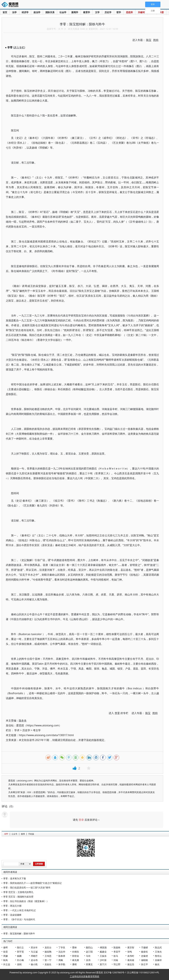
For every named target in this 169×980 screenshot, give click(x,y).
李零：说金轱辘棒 (12, 915)
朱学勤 (62, 964)
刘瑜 (116, 960)
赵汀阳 (89, 952)
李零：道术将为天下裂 (15, 878)
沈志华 (62, 952)
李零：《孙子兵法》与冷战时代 (19, 919)
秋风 (6, 960)
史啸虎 (145, 956)
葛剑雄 (131, 960)
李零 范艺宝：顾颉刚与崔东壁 (18, 897)
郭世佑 (76, 956)
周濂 (6, 956)
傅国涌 (103, 947)
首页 (5, 12)
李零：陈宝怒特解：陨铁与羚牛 (19, 933)
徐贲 (6, 952)
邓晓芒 (34, 956)
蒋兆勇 (76, 960)
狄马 (116, 956)
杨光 (157, 964)
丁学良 (62, 947)
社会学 (63, 12)
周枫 (61, 960)
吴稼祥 (158, 960)
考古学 (37, 730)
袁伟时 (131, 956)
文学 (97, 12)
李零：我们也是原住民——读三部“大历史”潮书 (27, 888)
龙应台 (48, 947)
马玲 (88, 956)
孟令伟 (34, 960)
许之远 (7, 964)
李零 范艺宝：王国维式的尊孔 (18, 892)
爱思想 (11, 5)
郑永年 (34, 947)
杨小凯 (34, 964)
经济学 (25, 12)
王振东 (103, 956)
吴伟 (88, 960)
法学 (14, 12)
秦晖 (6, 947)
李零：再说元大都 (12, 906)
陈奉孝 (62, 956)
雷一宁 (48, 960)
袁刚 (19, 964)
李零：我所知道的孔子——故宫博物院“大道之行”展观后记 (32, 883)
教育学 (87, 12)
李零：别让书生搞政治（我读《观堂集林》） (26, 901)
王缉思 (48, 956)
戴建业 (103, 952)
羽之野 (117, 964)
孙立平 (145, 964)
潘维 (74, 964)
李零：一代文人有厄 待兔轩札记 (19, 910)
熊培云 (158, 956)
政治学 (37, 12)
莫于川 (103, 964)
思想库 (129, 12)
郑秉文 (89, 964)
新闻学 (75, 12)
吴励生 (48, 964)
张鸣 (130, 952)
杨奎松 (145, 952)
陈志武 (158, 947)
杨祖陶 (48, 952)
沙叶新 (103, 960)
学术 (17, 730)
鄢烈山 (89, 947)
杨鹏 (19, 956)
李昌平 (117, 952)
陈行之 (20, 947)
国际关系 (50, 12)
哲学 (119, 12)
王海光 (158, 952)
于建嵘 (145, 947)
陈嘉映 (117, 947)
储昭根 (145, 960)
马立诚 (34, 952)
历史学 (108, 12)
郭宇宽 (20, 952)
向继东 (76, 952)
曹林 (74, 947)
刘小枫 (20, 960)
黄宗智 (131, 947)
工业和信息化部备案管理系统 (84, 976)
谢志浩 (131, 964)
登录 (81, 820)
